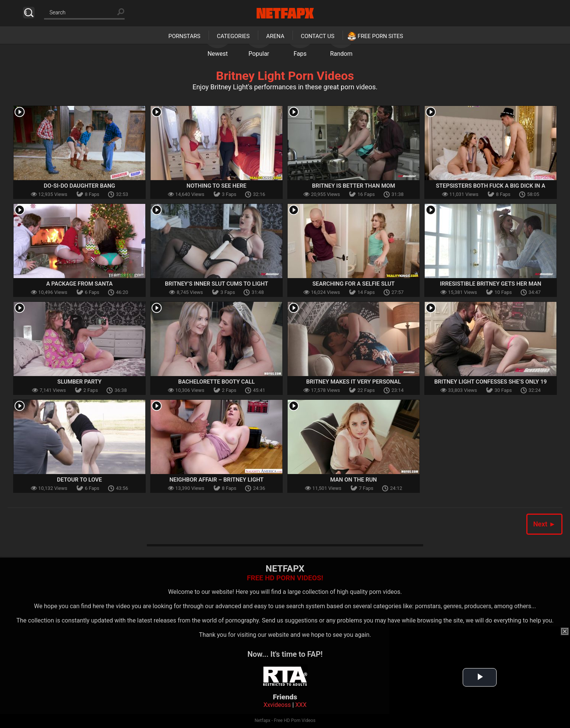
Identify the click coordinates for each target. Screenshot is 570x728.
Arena (275, 36)
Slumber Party (79, 382)
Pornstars (184, 36)
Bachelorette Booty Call (216, 382)
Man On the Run (354, 480)
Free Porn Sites (380, 36)
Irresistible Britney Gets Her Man (490, 284)
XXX (301, 705)
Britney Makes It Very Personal (354, 382)
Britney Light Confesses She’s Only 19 (491, 382)
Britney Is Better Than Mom (354, 186)
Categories (233, 36)
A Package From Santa (80, 284)
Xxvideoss (277, 705)
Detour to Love (79, 480)
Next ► (544, 524)
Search (29, 13)
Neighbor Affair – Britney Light (216, 480)
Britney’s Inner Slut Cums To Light (216, 284)
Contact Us (318, 36)
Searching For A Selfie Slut (354, 284)
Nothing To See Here (217, 186)
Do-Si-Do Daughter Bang (79, 186)
